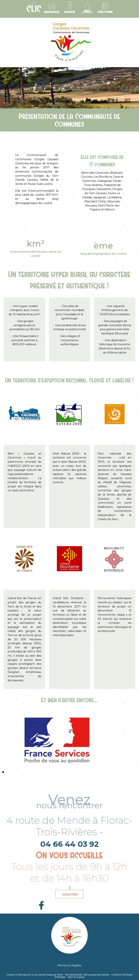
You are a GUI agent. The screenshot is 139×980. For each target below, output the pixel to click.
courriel (70, 894)
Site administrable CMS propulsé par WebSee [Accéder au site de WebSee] (87, 975)
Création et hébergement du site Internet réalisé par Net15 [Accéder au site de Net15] (35, 975)
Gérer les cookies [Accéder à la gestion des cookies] (76, 977)
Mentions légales (69, 965)
